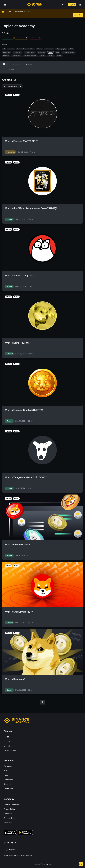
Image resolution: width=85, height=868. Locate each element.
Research (8, 784)
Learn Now (78, 15)
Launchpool (8, 780)
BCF (5, 771)
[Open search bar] (63, 5)
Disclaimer (8, 814)
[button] (80, 5)
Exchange (8, 766)
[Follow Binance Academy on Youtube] (16, 843)
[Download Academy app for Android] (25, 833)
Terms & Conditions (12, 805)
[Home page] (34, 5)
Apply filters (17, 64)
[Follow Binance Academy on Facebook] (5, 843)
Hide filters (9, 70)
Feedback (8, 823)
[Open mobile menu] (80, 5)
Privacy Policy (9, 809)
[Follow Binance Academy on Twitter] (8, 843)
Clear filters (29, 64)
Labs (6, 775)
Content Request (11, 818)
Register (72, 5)
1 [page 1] (42, 702)
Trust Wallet (8, 789)
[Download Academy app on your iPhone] (10, 833)
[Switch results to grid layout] (4, 64)
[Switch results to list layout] (7, 64)
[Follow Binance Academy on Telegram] (12, 843)
